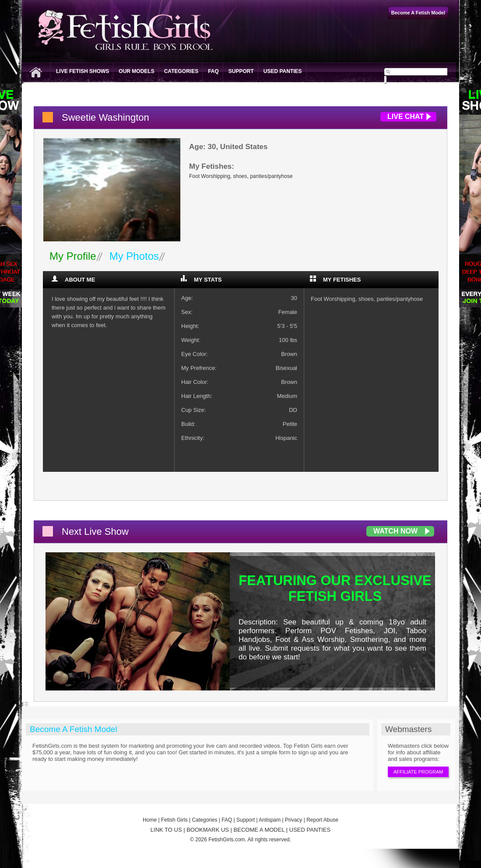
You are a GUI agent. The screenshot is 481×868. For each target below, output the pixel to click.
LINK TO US (166, 830)
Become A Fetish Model (74, 729)
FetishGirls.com (226, 840)
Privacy (293, 820)
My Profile (73, 256)
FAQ (213, 71)
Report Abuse (322, 820)
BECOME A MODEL (259, 830)
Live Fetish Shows (83, 71)
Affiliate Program (418, 772)
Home (150, 820)
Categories (181, 71)
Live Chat (406, 117)
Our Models (136, 71)
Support (241, 71)
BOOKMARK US (208, 830)
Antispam (270, 820)
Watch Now (395, 531)
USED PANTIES (310, 830)
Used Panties (283, 71)
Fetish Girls (174, 820)
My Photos (134, 256)
